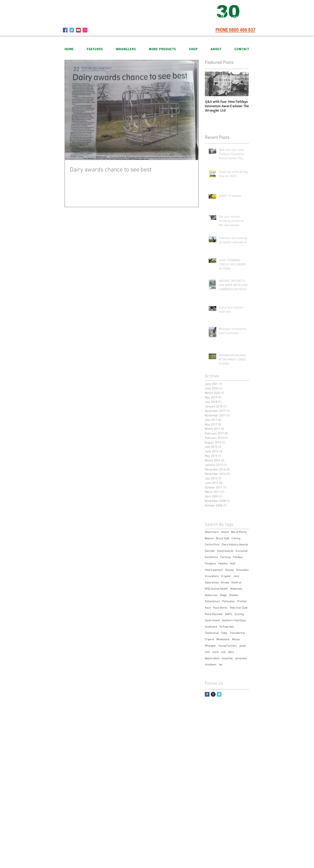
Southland (211, 627)
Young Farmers (228, 646)
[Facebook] (65, 30)
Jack (236, 576)
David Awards (225, 551)
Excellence (211, 557)
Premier (242, 601)
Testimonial (212, 633)
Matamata (236, 589)
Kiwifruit (236, 583)
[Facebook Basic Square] (207, 694)
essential (227, 658)
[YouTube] (78, 30)
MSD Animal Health (216, 589)
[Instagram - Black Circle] (213, 694)
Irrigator (226, 576)
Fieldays (238, 557)
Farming (225, 557)
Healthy (223, 564)
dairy (231, 652)
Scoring (239, 614)
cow (223, 652)
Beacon (209, 538)
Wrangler (210, 646)
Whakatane (223, 639)
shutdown (211, 665)
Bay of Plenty (239, 532)
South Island (212, 620)
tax (221, 665)
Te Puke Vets (227, 627)
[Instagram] (85, 30)
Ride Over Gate (239, 608)
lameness (241, 658)
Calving (236, 538)
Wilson (236, 639)
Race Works (220, 608)
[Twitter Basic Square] (219, 694)
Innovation (243, 570)
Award (225, 532)
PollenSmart (212, 601)
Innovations (212, 576)
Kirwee (225, 583)
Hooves (229, 570)
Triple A (209, 639)
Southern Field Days (234, 620)
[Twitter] (72, 30)
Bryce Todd (223, 538)
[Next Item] (243, 84)
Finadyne (210, 564)
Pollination (229, 601)
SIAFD (228, 614)
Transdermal (237, 633)
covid (215, 652)
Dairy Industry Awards (235, 545)
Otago (223, 595)
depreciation (212, 658)
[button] (126, 49)
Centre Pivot (212, 545)
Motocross (211, 595)
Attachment (212, 532)
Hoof (233, 564)
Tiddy (224, 633)
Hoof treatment (214, 570)
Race (208, 608)
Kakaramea (212, 583)
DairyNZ (210, 551)
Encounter (242, 551)
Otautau (234, 595)
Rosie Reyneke (214, 614)
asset (243, 646)
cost (207, 652)
